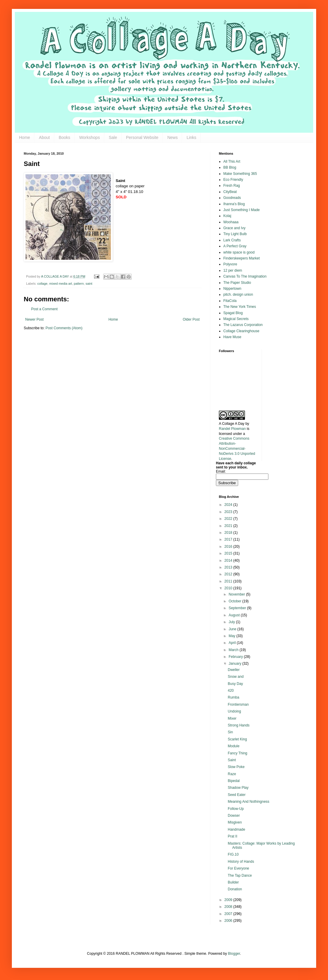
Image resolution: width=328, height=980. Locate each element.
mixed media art (61, 284)
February (236, 657)
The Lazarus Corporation (243, 325)
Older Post (191, 319)
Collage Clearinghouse (241, 331)
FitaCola (230, 301)
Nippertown (232, 289)
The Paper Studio (237, 283)
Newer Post (34, 319)
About (44, 137)
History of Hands (241, 862)
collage (42, 284)
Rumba (234, 697)
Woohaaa (231, 222)
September (238, 608)
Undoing (234, 711)
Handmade (237, 829)
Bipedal (234, 781)
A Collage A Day (232, 424)
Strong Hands (239, 725)
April (233, 643)
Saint (232, 760)
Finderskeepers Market (242, 258)
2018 (229, 533)
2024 (229, 505)
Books (65, 137)
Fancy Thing (238, 753)
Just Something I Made (242, 210)
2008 (229, 907)
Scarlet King (237, 739)
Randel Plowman (232, 429)
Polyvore (230, 264)
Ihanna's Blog (234, 204)
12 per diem (233, 270)
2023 (229, 512)
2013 (229, 567)
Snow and (236, 677)
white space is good (239, 252)
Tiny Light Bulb (235, 234)
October (235, 601)
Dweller (234, 670)
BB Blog (230, 167)
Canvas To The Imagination (245, 276)
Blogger (234, 954)
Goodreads (232, 198)
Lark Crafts (232, 240)
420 (231, 691)
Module (234, 746)
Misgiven (235, 822)
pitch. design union (238, 295)
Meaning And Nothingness (249, 802)
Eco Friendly (233, 180)
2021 (229, 526)
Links (191, 137)
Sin (230, 732)
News (172, 137)
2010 (229, 588)
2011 (229, 581)
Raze (232, 774)
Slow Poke (236, 767)
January (235, 664)
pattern (79, 284)
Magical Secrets (236, 319)
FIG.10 (233, 854)
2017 (229, 539)
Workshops (90, 137)
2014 (229, 561)
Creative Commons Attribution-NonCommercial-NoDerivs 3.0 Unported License (237, 448)
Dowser (234, 816)
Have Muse (232, 337)
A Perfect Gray (235, 246)
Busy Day (235, 684)
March (234, 650)
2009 (229, 900)
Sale (113, 137)
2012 (229, 574)
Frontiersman (238, 704)
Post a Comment (44, 309)
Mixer (232, 718)
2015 (229, 553)
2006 (229, 921)
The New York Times (240, 307)
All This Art (232, 162)
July (232, 622)
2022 (229, 519)
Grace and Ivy (234, 228)
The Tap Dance (240, 875)
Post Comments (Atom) (64, 328)
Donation (235, 889)
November (237, 594)
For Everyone (238, 868)
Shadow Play (238, 788)
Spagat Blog (233, 313)
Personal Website (142, 137)
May (233, 636)
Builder (233, 882)
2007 (229, 914)
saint (89, 284)
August (235, 615)
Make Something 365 (240, 174)
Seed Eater (237, 795)
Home (24, 137)
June (233, 629)
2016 (229, 547)
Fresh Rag (232, 186)
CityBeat (230, 192)
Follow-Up (236, 809)
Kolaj (227, 216)
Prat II (233, 836)
